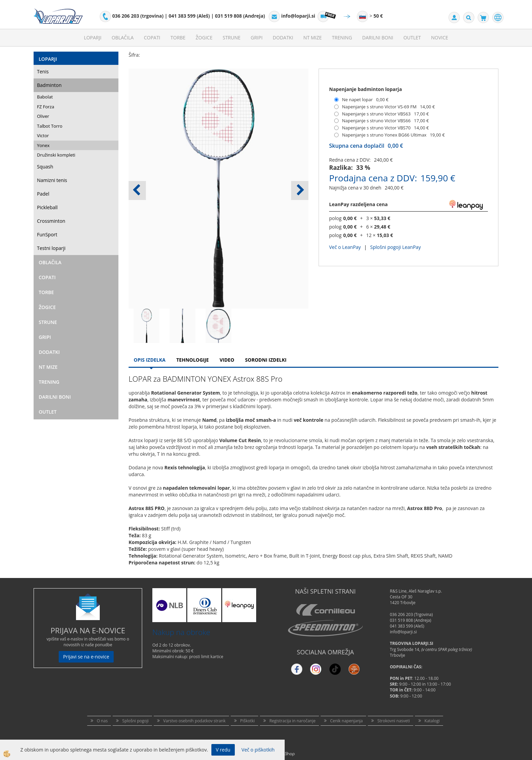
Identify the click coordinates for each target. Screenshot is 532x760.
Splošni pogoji (135, 721)
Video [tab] (227, 360)
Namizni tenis (52, 180)
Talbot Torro (50, 126)
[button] (300, 191)
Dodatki (283, 38)
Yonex (43, 145)
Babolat (45, 97)
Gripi (257, 38)
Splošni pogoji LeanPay (395, 247)
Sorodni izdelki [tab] (266, 360)
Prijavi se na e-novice (86, 657)
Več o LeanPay (345, 247)
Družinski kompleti (56, 155)
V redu (223, 750)
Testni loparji (51, 248)
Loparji (93, 38)
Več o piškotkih (258, 750)
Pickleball (47, 207)
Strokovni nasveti (394, 721)
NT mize (312, 38)
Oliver (43, 116)
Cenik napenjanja (346, 721)
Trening (342, 38)
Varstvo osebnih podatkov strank (194, 721)
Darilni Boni (378, 38)
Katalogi (432, 721)
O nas (102, 721)
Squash (45, 167)
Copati (152, 38)
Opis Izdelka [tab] (150, 360)
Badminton (49, 85)
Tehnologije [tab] (193, 360)
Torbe (178, 38)
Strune (232, 38)
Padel (43, 194)
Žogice (204, 38)
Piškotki (248, 721)
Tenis (43, 71)
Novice (440, 38)
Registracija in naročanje (292, 721)
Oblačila (123, 38)
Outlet (412, 38)
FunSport (47, 234)
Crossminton (51, 221)
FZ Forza (46, 107)
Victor (43, 135)
